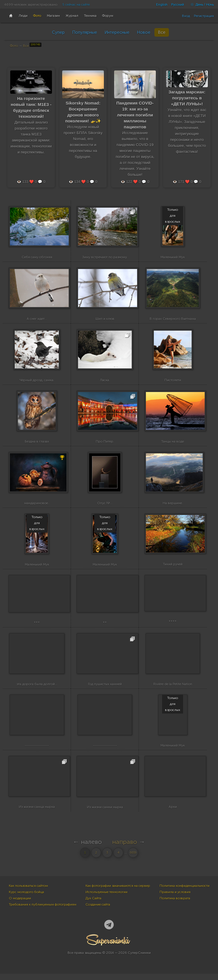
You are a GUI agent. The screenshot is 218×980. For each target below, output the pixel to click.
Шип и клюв (105, 319)
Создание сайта (98, 911)
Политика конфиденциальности (185, 892)
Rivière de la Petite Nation (173, 689)
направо (125, 848)
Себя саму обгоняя (37, 258)
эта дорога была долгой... (37, 689)
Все (162, 32)
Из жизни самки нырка (105, 813)
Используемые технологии (106, 898)
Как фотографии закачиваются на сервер (118, 892)
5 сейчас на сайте (76, 5)
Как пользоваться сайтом (28, 892)
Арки (173, 813)
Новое (144, 32)
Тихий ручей (173, 566)
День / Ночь (201, 5)
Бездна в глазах (37, 443)
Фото (14, 46)
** (105, 628)
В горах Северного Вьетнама (173, 319)
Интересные (117, 32)
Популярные (85, 32)
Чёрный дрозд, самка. (37, 381)
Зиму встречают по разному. (105, 258)
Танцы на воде (173, 443)
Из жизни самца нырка (37, 813)
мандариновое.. (37, 505)
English (162, 5)
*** (37, 628)
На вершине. (173, 505)
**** (173, 628)
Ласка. (105, 381)
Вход (186, 16)
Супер (58, 32)
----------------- (37, 751)
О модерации (20, 904)
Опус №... (105, 505)
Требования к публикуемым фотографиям (43, 911)
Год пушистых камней (105, 689)
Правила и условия (175, 898)
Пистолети (173, 381)
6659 (133, 859)
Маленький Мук (173, 258)
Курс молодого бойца (26, 898)
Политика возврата (175, 904)
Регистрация (204, 16)
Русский (178, 5)
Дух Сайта (93, 904)
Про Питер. (105, 443)
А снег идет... (37, 319)
